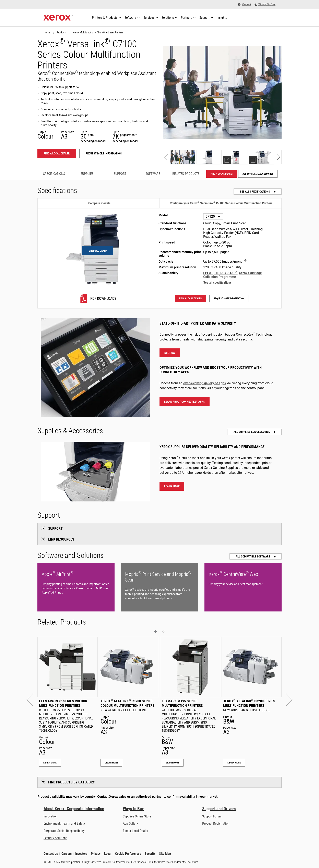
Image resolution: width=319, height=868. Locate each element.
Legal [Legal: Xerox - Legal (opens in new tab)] (108, 854)
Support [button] (55, 528)
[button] (166, 157)
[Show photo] (183, 157)
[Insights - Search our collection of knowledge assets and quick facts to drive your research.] (222, 18)
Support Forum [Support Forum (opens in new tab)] (212, 816)
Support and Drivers (219, 809)
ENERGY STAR (226, 273)
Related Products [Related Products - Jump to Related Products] (186, 174)
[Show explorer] (262, 157)
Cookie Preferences (128, 854)
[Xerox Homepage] (58, 18)
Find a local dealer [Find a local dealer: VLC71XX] (57, 153)
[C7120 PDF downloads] (98, 299)
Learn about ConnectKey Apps (185, 402)
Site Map (165, 854)
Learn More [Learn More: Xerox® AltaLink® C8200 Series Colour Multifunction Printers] (111, 763)
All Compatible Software (253, 556)
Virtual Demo (98, 251)
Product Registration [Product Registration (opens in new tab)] (216, 823)
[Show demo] (235, 157)
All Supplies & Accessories (258, 174)
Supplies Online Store (137, 816)
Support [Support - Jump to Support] (120, 174)
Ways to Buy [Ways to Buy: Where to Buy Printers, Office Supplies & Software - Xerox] (133, 809)
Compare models (99, 203)
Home (47, 32)
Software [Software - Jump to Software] (153, 174)
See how (170, 353)
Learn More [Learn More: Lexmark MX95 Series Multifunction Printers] (173, 763)
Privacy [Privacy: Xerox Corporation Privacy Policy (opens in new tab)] (96, 854)
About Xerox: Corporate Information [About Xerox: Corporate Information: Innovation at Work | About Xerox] (74, 809)
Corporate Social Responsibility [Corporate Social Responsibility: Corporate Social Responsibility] (64, 831)
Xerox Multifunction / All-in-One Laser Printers (98, 32)
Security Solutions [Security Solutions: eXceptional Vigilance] (55, 838)
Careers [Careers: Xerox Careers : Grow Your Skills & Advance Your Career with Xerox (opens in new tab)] (67, 854)
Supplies (87, 174)
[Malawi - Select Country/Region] (244, 4)
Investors (81, 854)
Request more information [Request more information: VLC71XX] (104, 153)
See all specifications (255, 192)
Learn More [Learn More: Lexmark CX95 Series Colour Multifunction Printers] (50, 763)
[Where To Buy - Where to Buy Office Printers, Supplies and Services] (265, 4)
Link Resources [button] (61, 539)
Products (62, 32)
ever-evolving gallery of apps (205, 383)
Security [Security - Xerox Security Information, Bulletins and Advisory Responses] (150, 854)
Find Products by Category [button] (72, 782)
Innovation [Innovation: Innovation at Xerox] (50, 816)
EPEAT (208, 273)
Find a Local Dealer (136, 831)
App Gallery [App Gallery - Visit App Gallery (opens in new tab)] (130, 823)
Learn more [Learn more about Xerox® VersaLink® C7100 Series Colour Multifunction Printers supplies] (172, 486)
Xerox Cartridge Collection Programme (233, 275)
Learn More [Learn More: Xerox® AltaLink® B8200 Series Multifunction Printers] (234, 763)
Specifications (54, 174)
